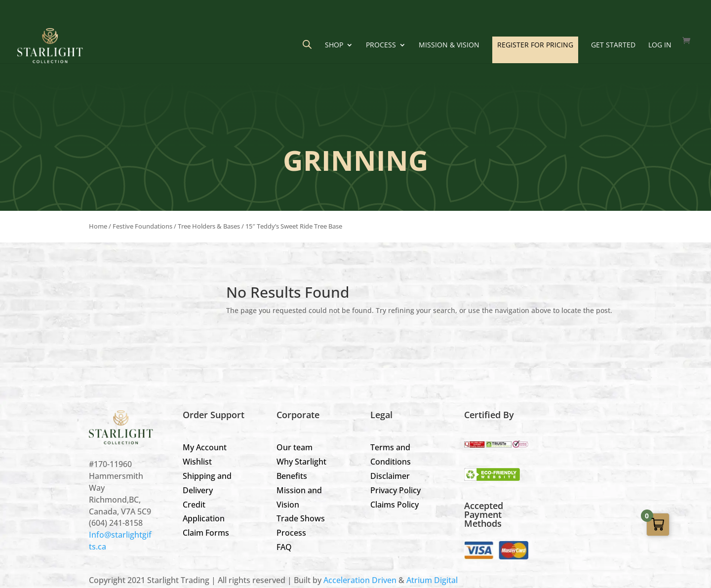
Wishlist (197, 462)
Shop (334, 45)
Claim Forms (206, 533)
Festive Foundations (142, 226)
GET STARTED (613, 45)
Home (98, 226)
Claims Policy (395, 505)
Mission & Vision (449, 45)
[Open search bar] (307, 44)
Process (381, 45)
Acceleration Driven (360, 580)
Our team (295, 447)
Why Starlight (301, 462)
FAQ (284, 547)
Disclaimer (390, 476)
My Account (205, 447)
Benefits (292, 476)
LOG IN (660, 45)
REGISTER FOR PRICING (535, 45)
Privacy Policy (395, 490)
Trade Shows (301, 518)
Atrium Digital (432, 580)
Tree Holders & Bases (209, 226)
